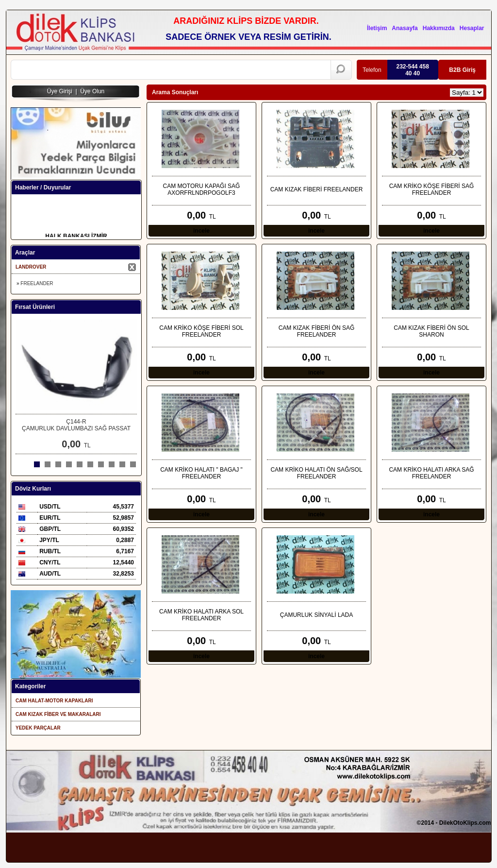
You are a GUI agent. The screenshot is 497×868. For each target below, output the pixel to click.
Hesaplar (472, 28)
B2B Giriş (463, 70)
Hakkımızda (439, 28)
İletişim (377, 28)
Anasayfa (405, 28)
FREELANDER (37, 283)
